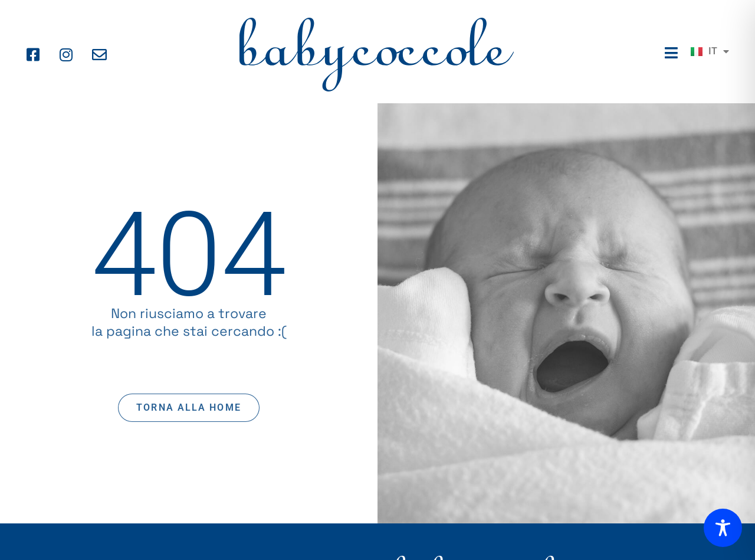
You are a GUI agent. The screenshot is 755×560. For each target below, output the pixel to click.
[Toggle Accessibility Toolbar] (723, 528)
